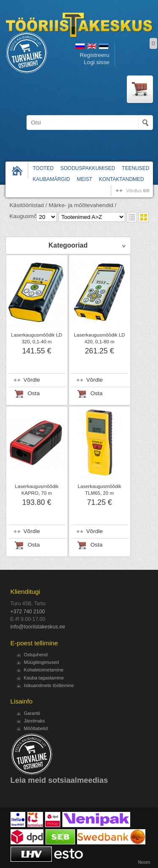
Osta (34, 393)
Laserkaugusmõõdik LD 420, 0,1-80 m (99, 338)
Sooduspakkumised (88, 168)
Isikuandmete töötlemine (49, 685)
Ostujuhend (36, 655)
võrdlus (138, 191)
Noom (144, 862)
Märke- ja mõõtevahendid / (82, 205)
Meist (84, 179)
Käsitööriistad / (28, 205)
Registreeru (94, 55)
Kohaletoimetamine (44, 670)
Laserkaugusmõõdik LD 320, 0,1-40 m (36, 338)
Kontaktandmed (122, 179)
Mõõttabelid (36, 728)
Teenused (135, 168)
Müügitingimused (42, 662)
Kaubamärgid (52, 179)
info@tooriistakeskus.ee (38, 627)
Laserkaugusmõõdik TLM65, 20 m (99, 490)
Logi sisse (96, 62)
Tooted (43, 168)
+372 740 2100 (28, 612)
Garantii (32, 713)
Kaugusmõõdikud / (33, 216)
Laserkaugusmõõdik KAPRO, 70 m (36, 490)
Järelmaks (35, 721)
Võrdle (32, 380)
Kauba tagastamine (44, 678)
